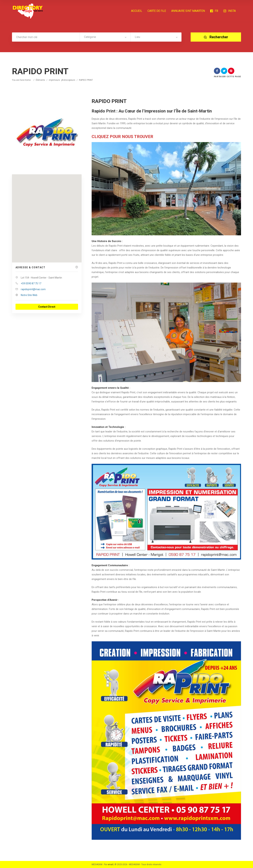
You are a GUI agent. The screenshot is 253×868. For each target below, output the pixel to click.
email (110, 864)
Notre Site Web (29, 295)
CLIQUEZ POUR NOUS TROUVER (122, 137)
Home (28, 80)
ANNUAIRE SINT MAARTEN (188, 11)
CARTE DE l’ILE (157, 11)
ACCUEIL (137, 11)
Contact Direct (47, 307)
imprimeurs (54, 80)
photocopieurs (68, 80)
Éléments (40, 80)
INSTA (230, 11)
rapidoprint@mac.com (33, 289)
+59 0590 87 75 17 (31, 283)
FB (214, 11)
